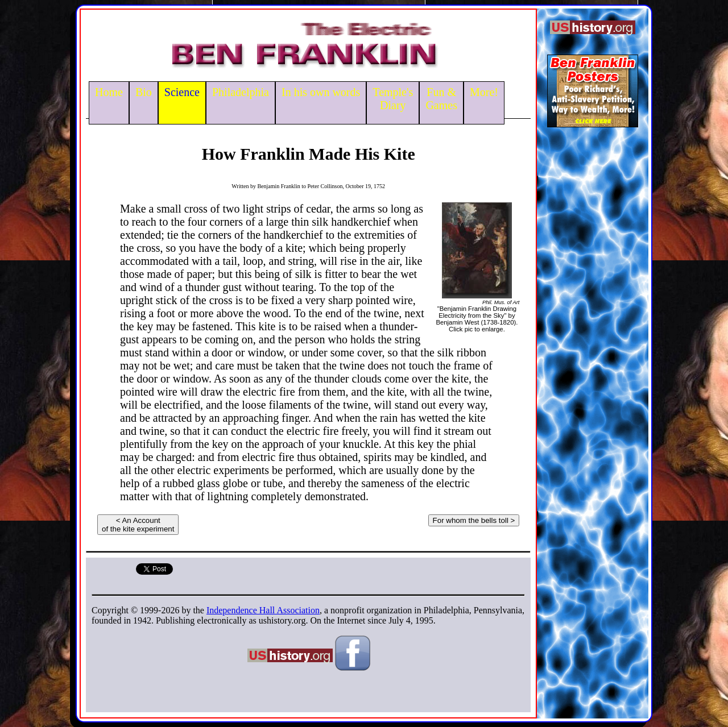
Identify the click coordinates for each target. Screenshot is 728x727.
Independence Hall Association (263, 610)
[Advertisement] (593, 309)
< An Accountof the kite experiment (138, 525)
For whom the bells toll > (474, 520)
